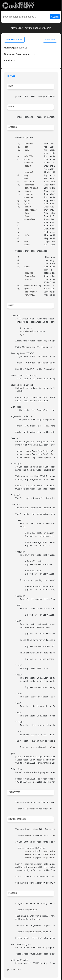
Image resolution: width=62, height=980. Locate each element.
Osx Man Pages (14, 40)
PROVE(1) (12, 76)
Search (55, 17)
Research (50, 40)
